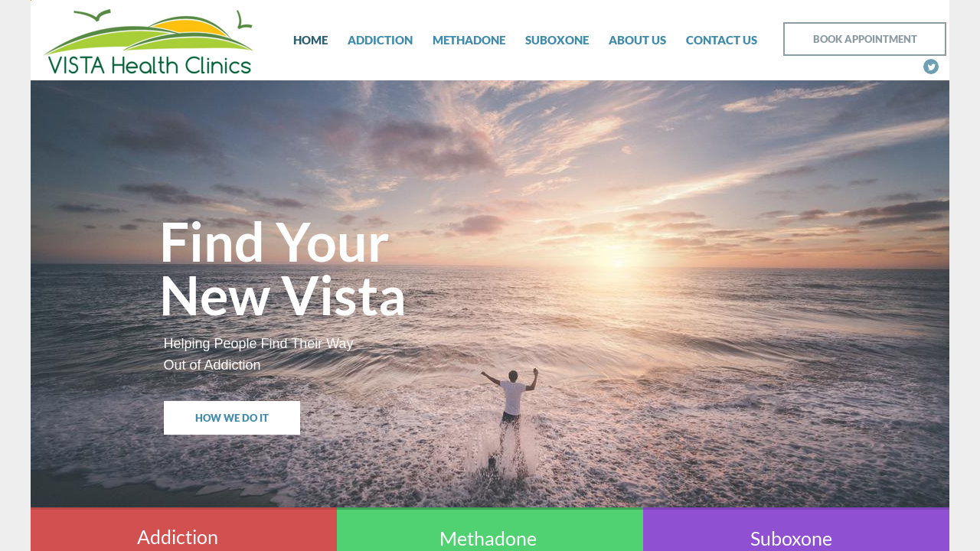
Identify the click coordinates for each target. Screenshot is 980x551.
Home (310, 40)
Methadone (469, 40)
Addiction (380, 40)
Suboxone (557, 40)
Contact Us (722, 40)
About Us (637, 40)
